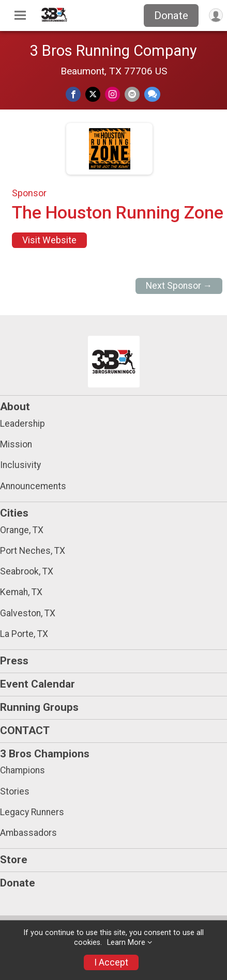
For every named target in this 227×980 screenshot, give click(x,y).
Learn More (126, 943)
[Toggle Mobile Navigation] (20, 15)
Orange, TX (22, 530)
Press (14, 661)
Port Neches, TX (33, 551)
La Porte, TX (24, 634)
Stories (15, 791)
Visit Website (49, 240)
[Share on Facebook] (73, 94)
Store (14, 860)
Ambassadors (28, 833)
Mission (16, 444)
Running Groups (39, 707)
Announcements (33, 486)
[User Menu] (216, 15)
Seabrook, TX (27, 571)
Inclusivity (20, 465)
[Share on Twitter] (93, 94)
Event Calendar (37, 684)
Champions (22, 770)
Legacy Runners (32, 812)
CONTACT (25, 730)
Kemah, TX (21, 592)
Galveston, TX (28, 613)
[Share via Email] (132, 94)
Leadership (22, 424)
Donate (171, 15)
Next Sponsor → (179, 286)
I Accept (111, 962)
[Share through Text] (152, 94)
